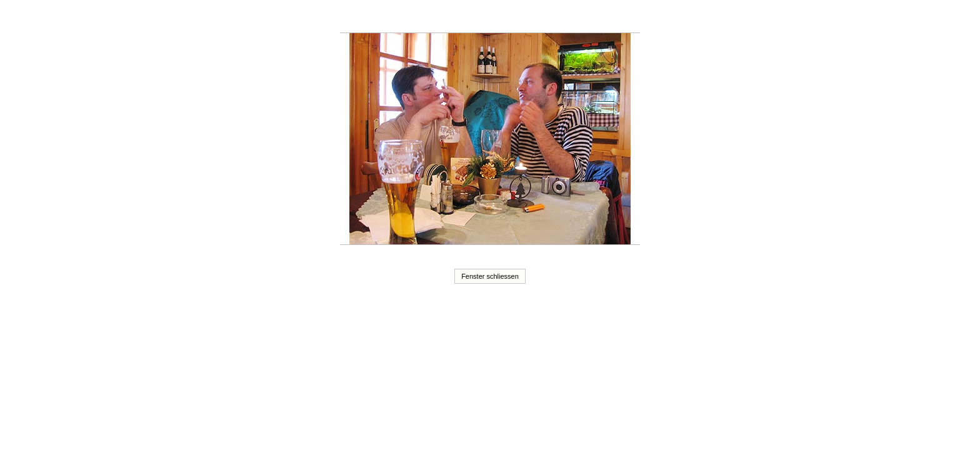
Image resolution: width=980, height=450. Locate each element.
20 (482, 18)
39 (477, 26)
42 (504, 26)
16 (446, 18)
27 (545, 18)
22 (501, 18)
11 (402, 18)
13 (419, 18)
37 (635, 18)
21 (491, 18)
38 (467, 26)
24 (518, 18)
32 (590, 18)
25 (527, 18)
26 (536, 18)
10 (392, 18)
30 (572, 18)
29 (563, 18)
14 (429, 18)
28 (554, 18)
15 (437, 18)
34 (608, 18)
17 (456, 18)
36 (626, 18)
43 (512, 26)
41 (494, 26)
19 (473, 18)
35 (617, 18)
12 (411, 18)
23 (509, 18)
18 (464, 18)
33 (599, 18)
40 (486, 26)
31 (581, 18)
